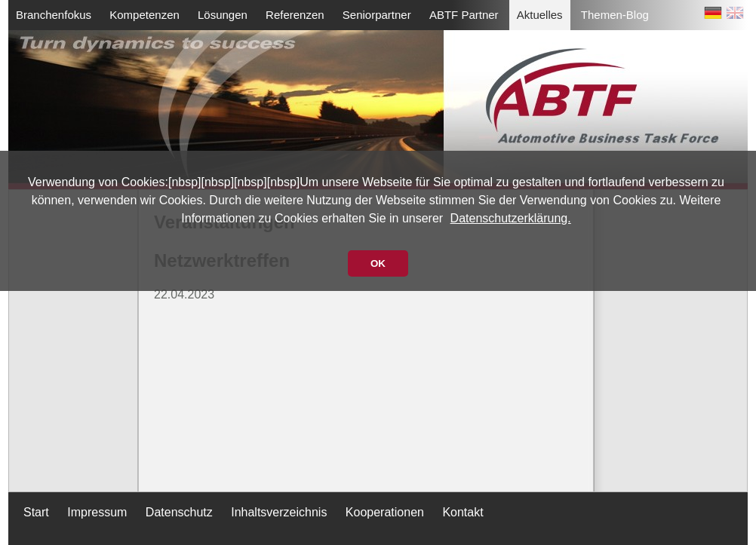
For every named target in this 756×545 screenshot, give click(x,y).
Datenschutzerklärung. (511, 218)
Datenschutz (179, 512)
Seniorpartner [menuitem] (377, 15)
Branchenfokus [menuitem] (54, 15)
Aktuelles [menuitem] (540, 15)
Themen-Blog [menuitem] (615, 15)
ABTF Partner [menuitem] (464, 15)
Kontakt (463, 512)
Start (36, 512)
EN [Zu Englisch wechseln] (735, 16)
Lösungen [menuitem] (223, 15)
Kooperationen (385, 512)
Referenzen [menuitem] (295, 15)
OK (378, 263)
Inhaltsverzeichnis (279, 512)
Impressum (97, 512)
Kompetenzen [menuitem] (144, 15)
